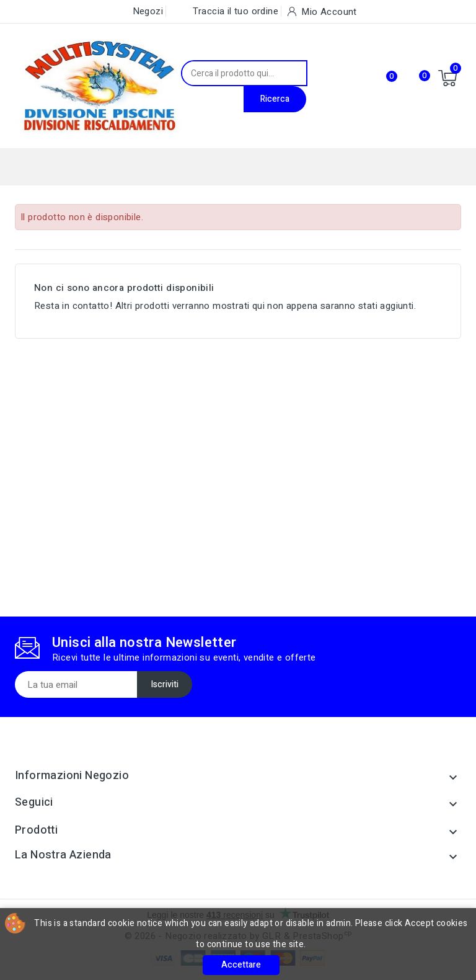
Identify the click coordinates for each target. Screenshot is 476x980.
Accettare (241, 965)
